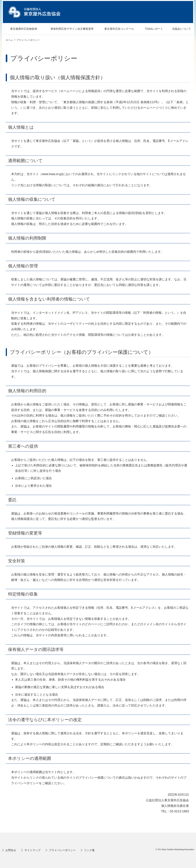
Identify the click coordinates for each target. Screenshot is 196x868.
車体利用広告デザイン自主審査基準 (67, 29)
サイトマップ (32, 850)
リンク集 (89, 850)
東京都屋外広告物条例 (21, 29)
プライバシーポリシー (62, 850)
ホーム (9, 40)
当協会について (179, 29)
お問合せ (11, 850)
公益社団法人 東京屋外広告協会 (35, 12)
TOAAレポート (151, 29)
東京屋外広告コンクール (116, 29)
